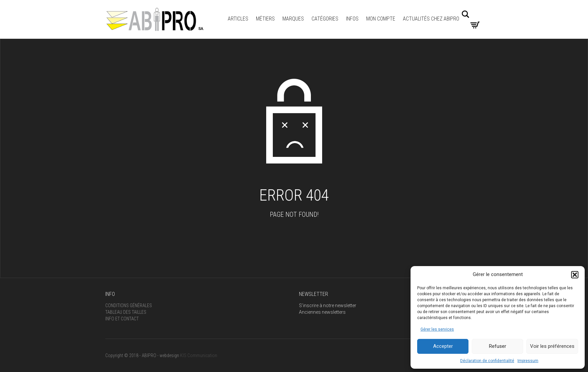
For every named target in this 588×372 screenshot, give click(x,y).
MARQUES (293, 19)
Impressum (528, 361)
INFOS (352, 19)
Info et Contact (122, 319)
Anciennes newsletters (322, 312)
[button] (575, 275)
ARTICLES (238, 19)
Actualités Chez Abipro (431, 19)
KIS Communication (199, 355)
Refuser (498, 346)
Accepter (443, 346)
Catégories (325, 19)
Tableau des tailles (126, 312)
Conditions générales (129, 305)
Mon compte (381, 19)
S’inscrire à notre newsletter (328, 305)
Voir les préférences (552, 346)
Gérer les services (437, 329)
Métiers (265, 19)
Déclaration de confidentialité (487, 361)
